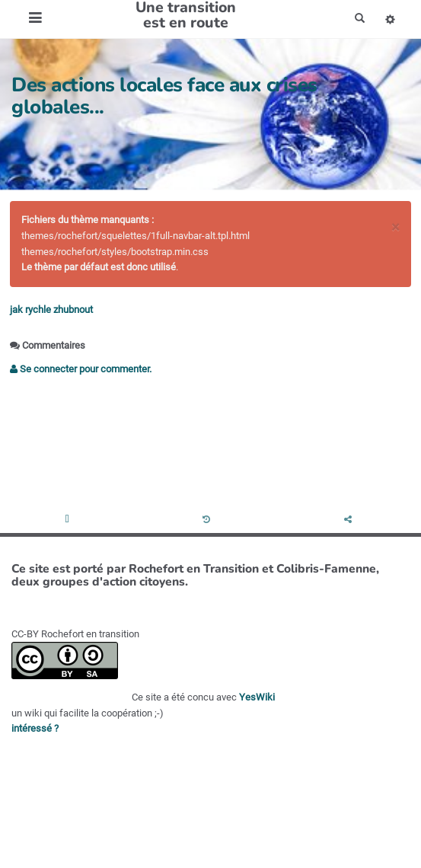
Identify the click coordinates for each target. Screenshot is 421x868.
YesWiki (257, 697)
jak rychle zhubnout (51, 310)
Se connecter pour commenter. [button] (81, 369)
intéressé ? (35, 728)
